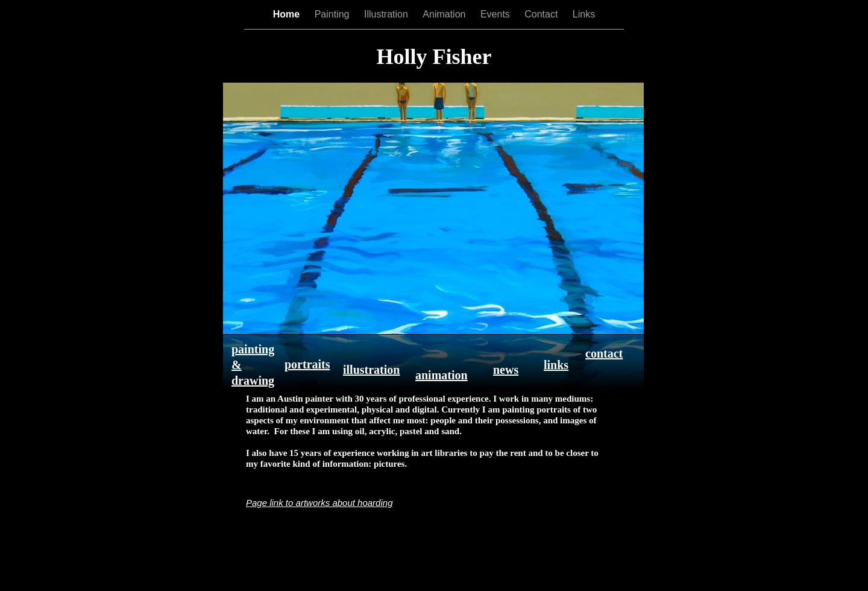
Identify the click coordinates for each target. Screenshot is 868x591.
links (556, 365)
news (506, 370)
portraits (307, 364)
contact (604, 353)
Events (496, 14)
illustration (371, 370)
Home (288, 14)
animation (442, 375)
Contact (542, 14)
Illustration (387, 14)
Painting (333, 14)
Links (584, 14)
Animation (445, 14)
